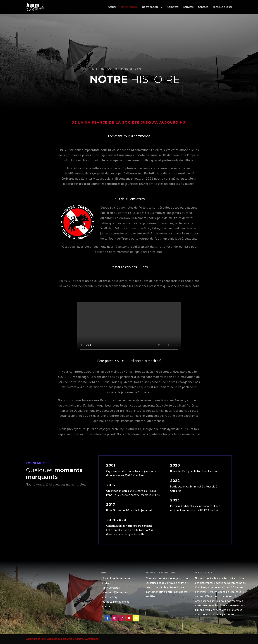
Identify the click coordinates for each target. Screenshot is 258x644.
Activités (188, 7)
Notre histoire (129, 7)
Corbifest (173, 7)
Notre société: (151, 7)
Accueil (112, 7)
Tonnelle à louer (222, 7)
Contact (203, 7)
